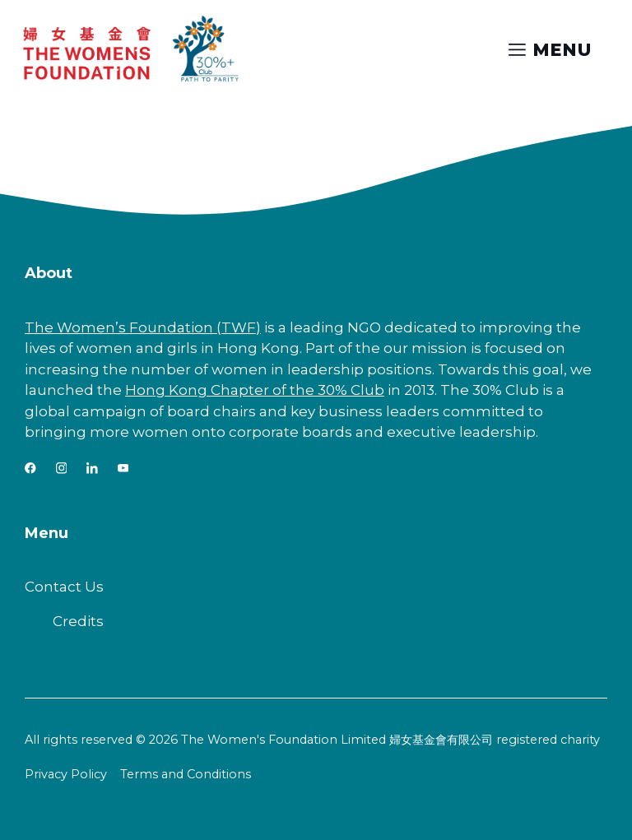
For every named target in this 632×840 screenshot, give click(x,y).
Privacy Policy (66, 774)
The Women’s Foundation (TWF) (143, 327)
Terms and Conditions (186, 774)
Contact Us (64, 587)
